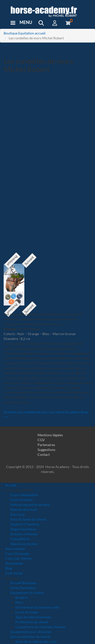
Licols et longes (27, 612)
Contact (44, 454)
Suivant (29, 261)
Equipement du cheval (27, 593)
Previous (12, 261)
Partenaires (46, 445)
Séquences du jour (24, 544)
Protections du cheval (32, 622)
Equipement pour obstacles (31, 632)
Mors (19, 602)
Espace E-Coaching (25, 524)
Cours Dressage (17, 553)
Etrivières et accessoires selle (37, 607)
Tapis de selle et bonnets (33, 617)
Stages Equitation (23, 529)
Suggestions (46, 450)
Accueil (11, 485)
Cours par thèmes (19, 558)
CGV (41, 440)
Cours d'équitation (24, 495)
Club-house (14, 573)
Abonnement (15, 549)
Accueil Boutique (23, 583)
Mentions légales (50, 435)
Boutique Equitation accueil (25, 33)
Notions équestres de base (30, 505)
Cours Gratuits (21, 500)
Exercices (17, 514)
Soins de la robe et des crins (36, 641)
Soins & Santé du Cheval (28, 519)
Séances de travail (24, 509)
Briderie (22, 597)
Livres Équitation (23, 588)
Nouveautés (14, 563)
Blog (9, 568)
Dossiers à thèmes (24, 534)
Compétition (20, 539)
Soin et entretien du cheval (30, 637)
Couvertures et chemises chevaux (41, 627)
